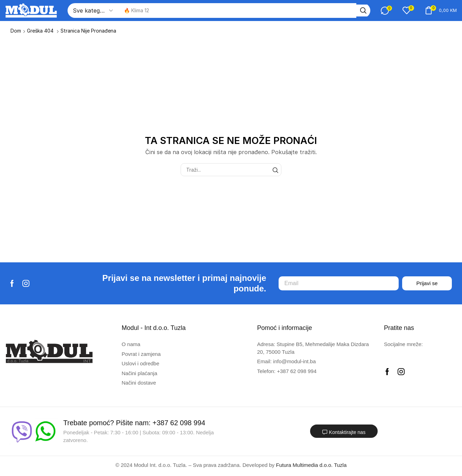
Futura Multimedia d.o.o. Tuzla (311, 465)
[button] (382, 10)
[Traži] (359, 11)
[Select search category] (93, 11)
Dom (16, 31)
